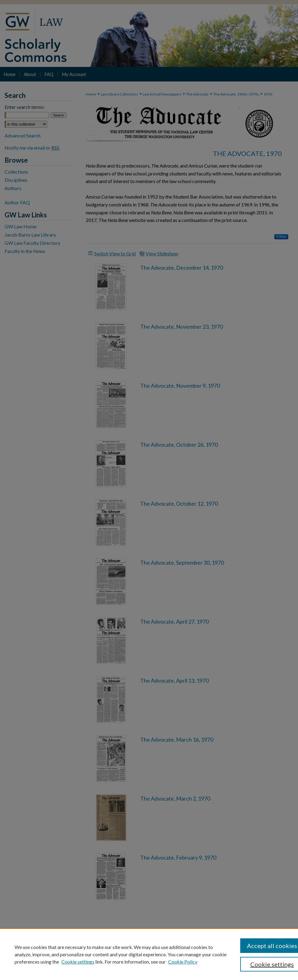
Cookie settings (78, 962)
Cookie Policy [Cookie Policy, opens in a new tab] (183, 962)
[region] (149, 954)
